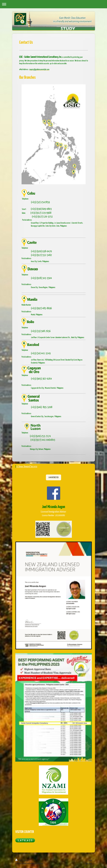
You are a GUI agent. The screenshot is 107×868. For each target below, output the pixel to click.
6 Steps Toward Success (27, 466)
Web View (89, 863)
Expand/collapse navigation (53, 4)
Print (19, 860)
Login (90, 860)
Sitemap (26, 860)
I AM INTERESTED (53, 477)
